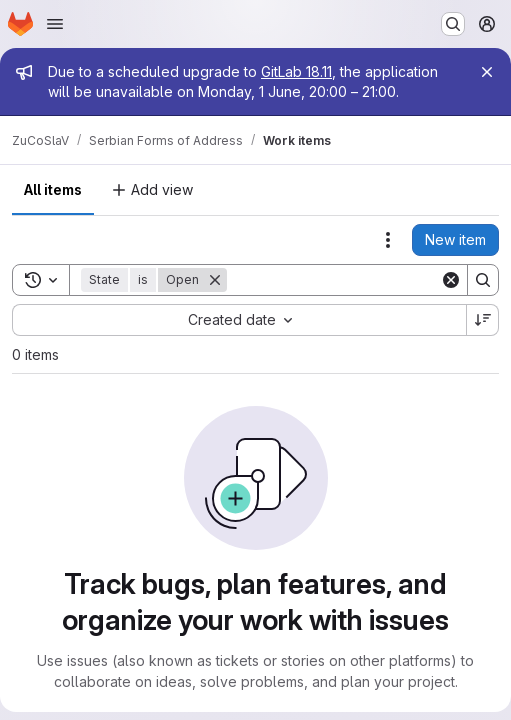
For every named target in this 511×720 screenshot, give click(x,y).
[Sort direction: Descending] (483, 320)
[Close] (487, 72)
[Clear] (451, 280)
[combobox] (239, 320)
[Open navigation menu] (55, 24)
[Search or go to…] (453, 24)
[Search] (351, 280)
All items (53, 189)
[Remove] (215, 280)
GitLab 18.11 (296, 71)
